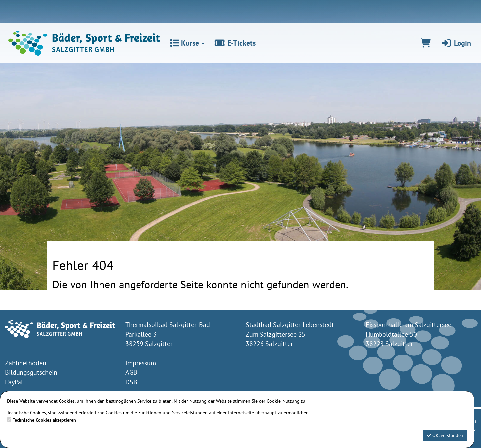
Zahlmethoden (26, 363)
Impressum (141, 363)
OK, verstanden (445, 435)
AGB (131, 372)
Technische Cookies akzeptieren (44, 420)
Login (456, 43)
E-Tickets (235, 43)
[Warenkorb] (426, 43)
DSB (131, 382)
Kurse (187, 43)
